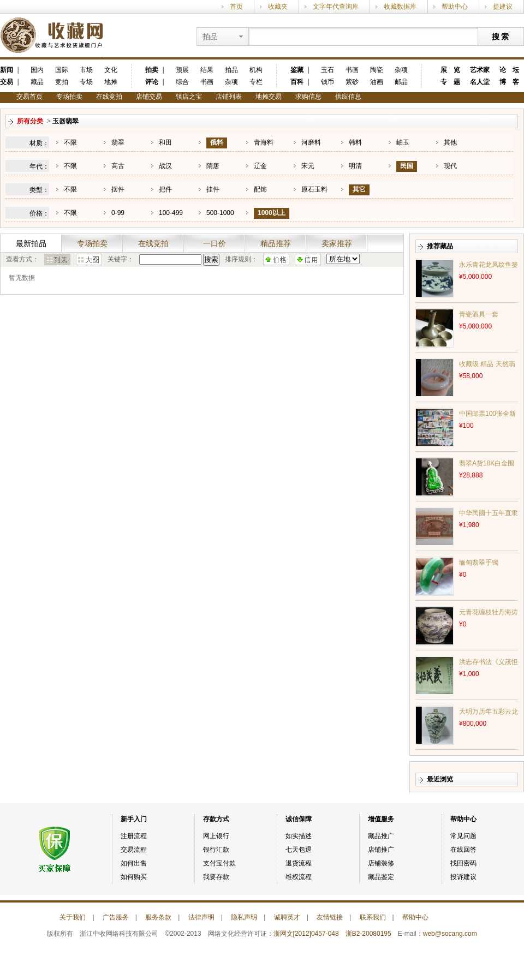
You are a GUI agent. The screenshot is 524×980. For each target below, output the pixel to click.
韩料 (355, 142)
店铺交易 (149, 97)
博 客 (509, 82)
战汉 (165, 166)
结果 (207, 70)
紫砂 (352, 82)
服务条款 (158, 917)
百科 (297, 82)
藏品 (37, 82)
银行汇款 (216, 850)
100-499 (171, 213)
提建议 (503, 7)
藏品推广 (381, 836)
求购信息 (308, 97)
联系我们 (373, 917)
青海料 (264, 142)
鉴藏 (297, 70)
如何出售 (134, 863)
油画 (377, 82)
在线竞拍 (109, 97)
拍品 (231, 70)
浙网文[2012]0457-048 (306, 934)
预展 (182, 70)
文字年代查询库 (336, 7)
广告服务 (116, 917)
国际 (62, 70)
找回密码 (463, 863)
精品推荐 (276, 243)
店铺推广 (381, 850)
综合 (182, 82)
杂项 (231, 82)
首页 (236, 7)
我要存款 (216, 877)
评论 (152, 82)
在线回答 (463, 850)
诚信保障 (299, 819)
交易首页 (29, 97)
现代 (450, 166)
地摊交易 (269, 97)
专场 (86, 82)
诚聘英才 (287, 917)
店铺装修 (381, 863)
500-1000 (220, 213)
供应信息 (348, 97)
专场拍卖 (69, 97)
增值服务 (381, 819)
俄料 (217, 142)
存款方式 (216, 819)
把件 (165, 189)
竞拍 (62, 82)
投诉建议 (463, 877)
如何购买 (134, 877)
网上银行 (216, 836)
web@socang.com (450, 934)
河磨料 (311, 142)
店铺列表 (229, 97)
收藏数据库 (400, 7)
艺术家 (480, 70)
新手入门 (134, 819)
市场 (86, 70)
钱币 (327, 82)
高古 (118, 166)
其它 (359, 189)
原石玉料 (314, 189)
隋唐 (213, 166)
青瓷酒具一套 (479, 314)
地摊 (111, 82)
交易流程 (134, 850)
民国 (407, 166)
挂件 (213, 189)
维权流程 (299, 877)
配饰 (260, 189)
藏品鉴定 (381, 877)
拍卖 (152, 70)
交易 (7, 82)
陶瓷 (377, 70)
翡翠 (118, 142)
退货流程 (299, 863)
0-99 (118, 213)
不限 (70, 142)
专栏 (256, 82)
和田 (165, 142)
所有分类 (30, 121)
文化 (111, 70)
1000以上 (272, 213)
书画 (207, 82)
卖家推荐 (337, 243)
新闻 (7, 70)
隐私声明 (244, 917)
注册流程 (134, 836)
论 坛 (509, 70)
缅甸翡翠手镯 (479, 563)
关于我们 (73, 917)
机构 (256, 70)
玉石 (327, 70)
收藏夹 (278, 7)
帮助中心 (455, 7)
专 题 (450, 82)
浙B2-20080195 (368, 934)
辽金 (260, 166)
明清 (355, 166)
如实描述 (299, 836)
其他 (450, 142)
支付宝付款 (219, 863)
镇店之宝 (189, 97)
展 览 (450, 70)
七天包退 (299, 850)
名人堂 (480, 82)
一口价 (215, 243)
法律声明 (201, 917)
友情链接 (330, 917)
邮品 (401, 82)
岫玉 (403, 142)
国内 (37, 70)
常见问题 (463, 836)
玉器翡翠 (65, 121)
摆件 (118, 189)
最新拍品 (31, 243)
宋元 (308, 166)
